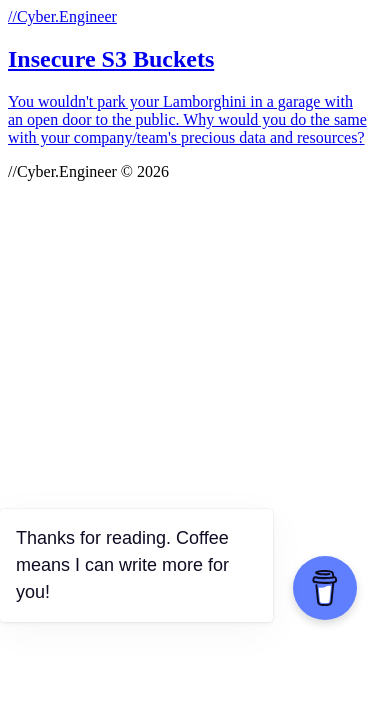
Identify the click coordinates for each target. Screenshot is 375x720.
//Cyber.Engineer (62, 16)
